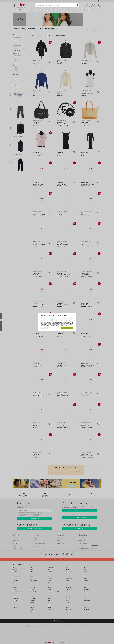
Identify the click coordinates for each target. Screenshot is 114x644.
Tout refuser (45, 328)
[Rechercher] (77, 5)
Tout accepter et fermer (67, 328)
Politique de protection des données (61, 325)
